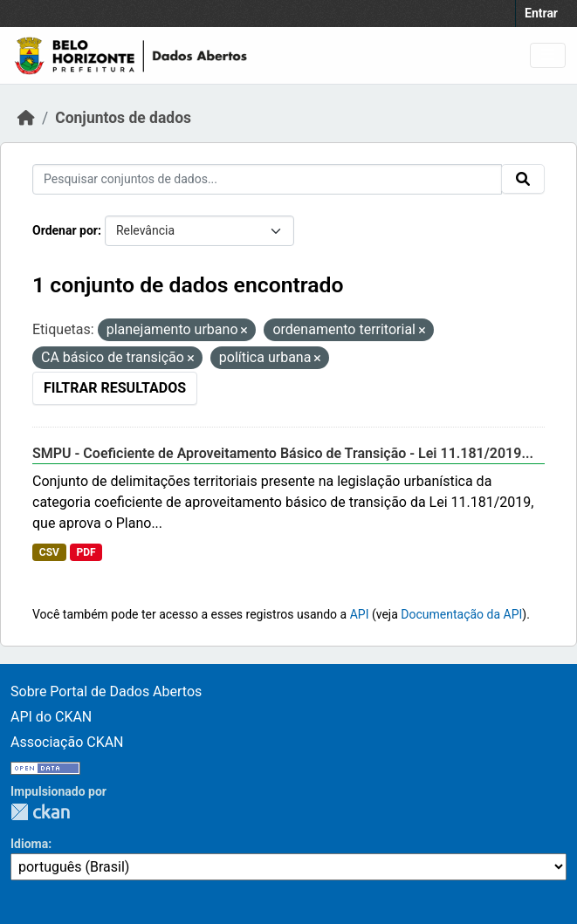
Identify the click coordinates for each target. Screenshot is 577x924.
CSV (49, 552)
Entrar (541, 13)
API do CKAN (51, 717)
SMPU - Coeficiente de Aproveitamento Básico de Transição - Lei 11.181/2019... (283, 453)
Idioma (29, 844)
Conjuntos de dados (123, 118)
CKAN (40, 812)
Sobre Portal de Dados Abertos (106, 691)
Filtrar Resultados (115, 388)
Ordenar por (65, 230)
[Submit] (523, 179)
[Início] (26, 118)
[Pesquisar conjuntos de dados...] (267, 179)
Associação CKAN (67, 742)
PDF (86, 552)
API (360, 614)
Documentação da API (461, 614)
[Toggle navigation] (548, 55)
